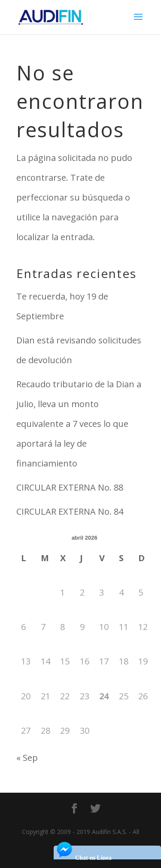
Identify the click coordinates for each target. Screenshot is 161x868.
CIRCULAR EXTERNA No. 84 (70, 511)
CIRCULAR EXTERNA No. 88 (70, 487)
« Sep (27, 758)
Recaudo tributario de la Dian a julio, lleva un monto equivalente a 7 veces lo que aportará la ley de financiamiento (79, 424)
